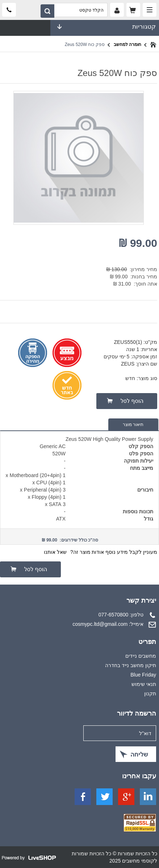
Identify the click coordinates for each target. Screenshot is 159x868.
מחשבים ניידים (141, 656)
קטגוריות (105, 27)
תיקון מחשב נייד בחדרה (131, 665)
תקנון (150, 694)
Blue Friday (143, 675)
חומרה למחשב (127, 45)
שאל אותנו (55, 552)
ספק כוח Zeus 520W (85, 45)
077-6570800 (114, 615)
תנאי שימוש (144, 684)
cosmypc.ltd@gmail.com (100, 624)
